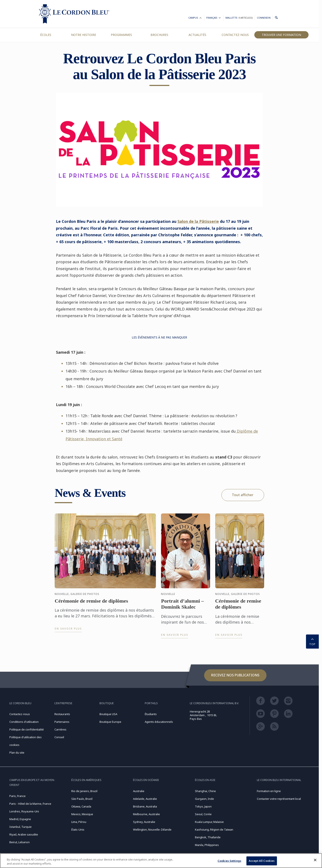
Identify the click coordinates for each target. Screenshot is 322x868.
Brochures (159, 35)
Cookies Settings (229, 861)
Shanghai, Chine (205, 791)
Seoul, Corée (203, 814)
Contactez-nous (235, 35)
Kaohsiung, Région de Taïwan (214, 830)
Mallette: (239, 18)
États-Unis (78, 830)
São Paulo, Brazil (82, 799)
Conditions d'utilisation (24, 722)
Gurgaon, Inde (204, 799)
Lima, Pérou (79, 822)
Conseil (59, 737)
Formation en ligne (269, 791)
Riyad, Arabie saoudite (24, 834)
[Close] (315, 860)
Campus (195, 18)
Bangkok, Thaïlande (208, 837)
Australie (139, 791)
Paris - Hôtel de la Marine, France (30, 804)
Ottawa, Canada (81, 806)
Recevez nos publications (235, 675)
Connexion (264, 18)
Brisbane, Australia (145, 806)
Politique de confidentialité (27, 729)
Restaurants (62, 714)
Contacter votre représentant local (279, 799)
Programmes (121, 35)
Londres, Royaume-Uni (24, 811)
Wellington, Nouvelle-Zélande (152, 830)
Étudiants (151, 714)
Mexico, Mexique (82, 814)
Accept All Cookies (262, 861)
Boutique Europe (110, 722)
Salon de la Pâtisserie (198, 221)
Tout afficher (243, 495)
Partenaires (62, 722)
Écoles (46, 35)
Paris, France (18, 796)
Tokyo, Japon (203, 806)
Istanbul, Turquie (20, 827)
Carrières (60, 729)
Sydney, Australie (144, 822)
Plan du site (17, 753)
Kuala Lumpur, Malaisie (209, 822)
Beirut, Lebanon (20, 842)
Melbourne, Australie (146, 814)
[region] (161, 861)
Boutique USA (108, 714)
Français (214, 18)
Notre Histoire (84, 35)
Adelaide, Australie (145, 799)
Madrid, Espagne (20, 819)
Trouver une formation (281, 35)
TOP (312, 641)
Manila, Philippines (207, 845)
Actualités (197, 35)
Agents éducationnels (159, 722)
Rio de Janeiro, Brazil (84, 791)
